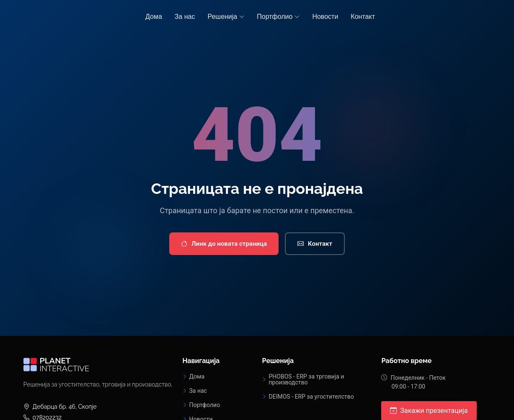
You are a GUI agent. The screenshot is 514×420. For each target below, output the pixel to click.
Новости (325, 17)
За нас (185, 17)
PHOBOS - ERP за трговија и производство (306, 379)
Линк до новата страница (224, 244)
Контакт (363, 17)
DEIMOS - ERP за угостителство (311, 397)
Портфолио (204, 405)
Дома (154, 17)
